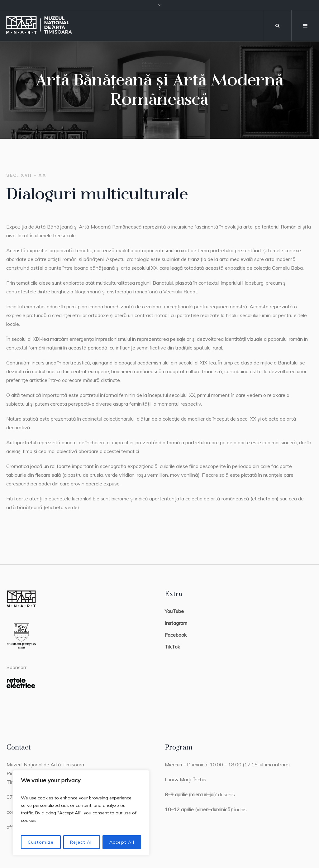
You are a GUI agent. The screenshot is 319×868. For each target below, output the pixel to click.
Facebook (176, 635)
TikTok (172, 647)
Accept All (122, 842)
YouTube (174, 611)
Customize (41, 842)
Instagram (176, 623)
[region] (81, 813)
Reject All (82, 842)
